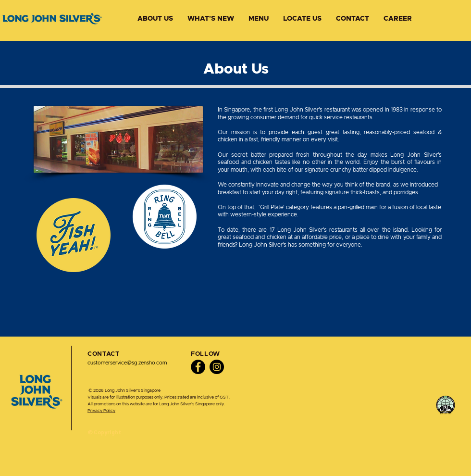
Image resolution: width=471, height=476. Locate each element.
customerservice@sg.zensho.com (127, 363)
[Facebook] (198, 367)
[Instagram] (217, 367)
